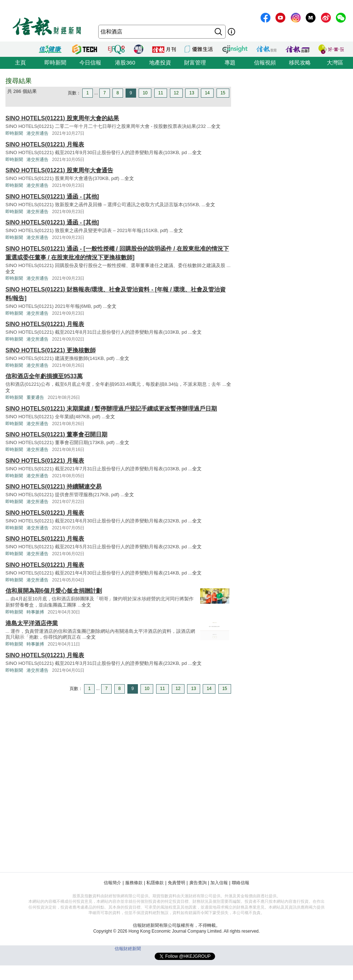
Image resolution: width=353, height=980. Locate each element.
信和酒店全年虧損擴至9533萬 (44, 376)
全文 (216, 126)
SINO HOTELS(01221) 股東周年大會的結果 (62, 118)
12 (176, 93)
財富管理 (195, 62)
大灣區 (335, 62)
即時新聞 (55, 62)
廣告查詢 (198, 883)
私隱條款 (155, 883)
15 (223, 93)
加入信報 (219, 883)
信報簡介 (112, 883)
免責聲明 (176, 883)
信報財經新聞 (128, 949)
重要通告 (35, 397)
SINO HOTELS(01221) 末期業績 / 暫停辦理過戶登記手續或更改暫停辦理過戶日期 (111, 409)
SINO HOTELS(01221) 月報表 (45, 144)
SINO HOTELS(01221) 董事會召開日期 (56, 434)
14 (207, 93)
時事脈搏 (35, 612)
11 (161, 93)
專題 (230, 62)
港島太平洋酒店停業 (32, 623)
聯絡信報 (241, 883)
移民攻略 (300, 62)
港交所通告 (37, 133)
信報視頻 (265, 62)
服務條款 (134, 883)
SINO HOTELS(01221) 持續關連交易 (53, 487)
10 (145, 93)
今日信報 (90, 62)
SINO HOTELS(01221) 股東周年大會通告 (59, 170)
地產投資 (160, 62)
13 (192, 93)
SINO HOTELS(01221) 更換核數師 (51, 350)
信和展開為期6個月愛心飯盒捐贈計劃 (54, 591)
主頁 (20, 62)
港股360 (125, 62)
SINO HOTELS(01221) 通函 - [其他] (52, 197)
